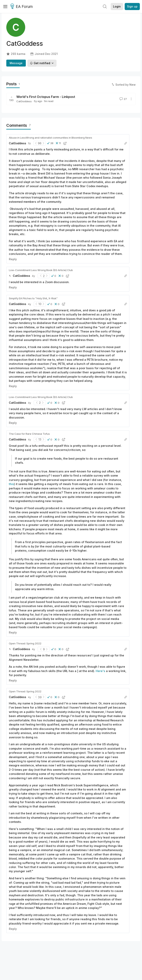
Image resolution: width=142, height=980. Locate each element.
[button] (50, 143)
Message (16, 63)
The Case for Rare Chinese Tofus (29, 434)
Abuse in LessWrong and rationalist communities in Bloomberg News (51, 138)
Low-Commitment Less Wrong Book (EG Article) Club (41, 270)
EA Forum (22, 7)
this (11, 484)
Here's (100, 671)
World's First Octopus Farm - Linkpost (46, 97)
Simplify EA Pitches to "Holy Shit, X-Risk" (33, 298)
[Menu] (5, 7)
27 (123, 99)
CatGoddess (24, 101)
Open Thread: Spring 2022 (25, 643)
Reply (13, 259)
